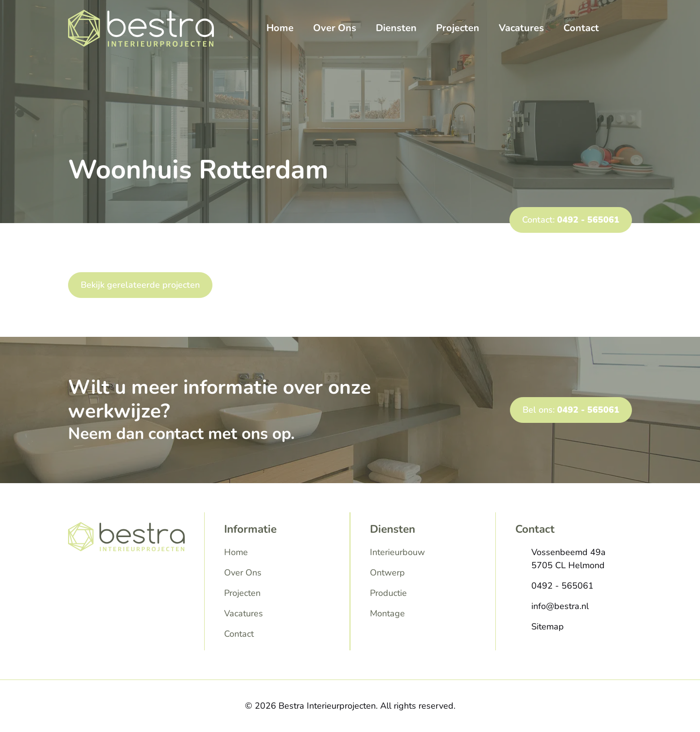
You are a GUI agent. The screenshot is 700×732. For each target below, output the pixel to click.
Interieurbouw (397, 552)
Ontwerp (387, 573)
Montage (387, 613)
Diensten (396, 28)
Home (280, 28)
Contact (581, 28)
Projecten (458, 28)
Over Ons (335, 28)
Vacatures (521, 28)
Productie (388, 593)
